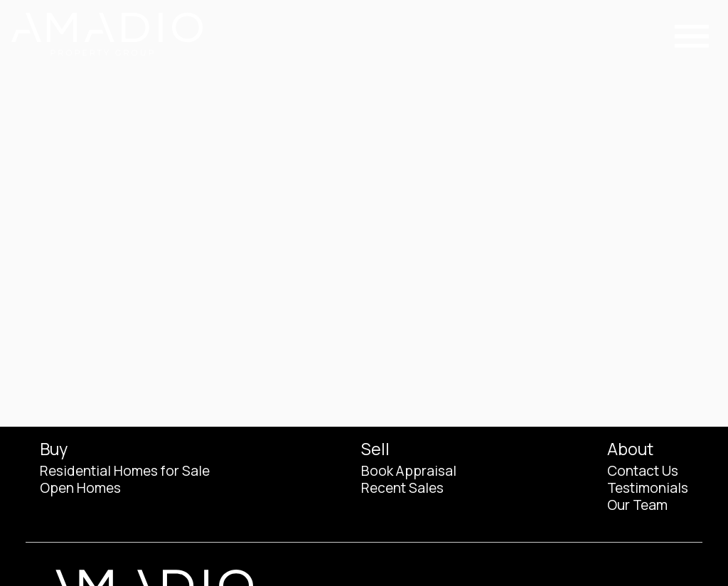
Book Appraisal (409, 471)
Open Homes (80, 488)
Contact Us (643, 471)
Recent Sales (402, 488)
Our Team (637, 505)
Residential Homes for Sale (125, 471)
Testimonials (648, 488)
